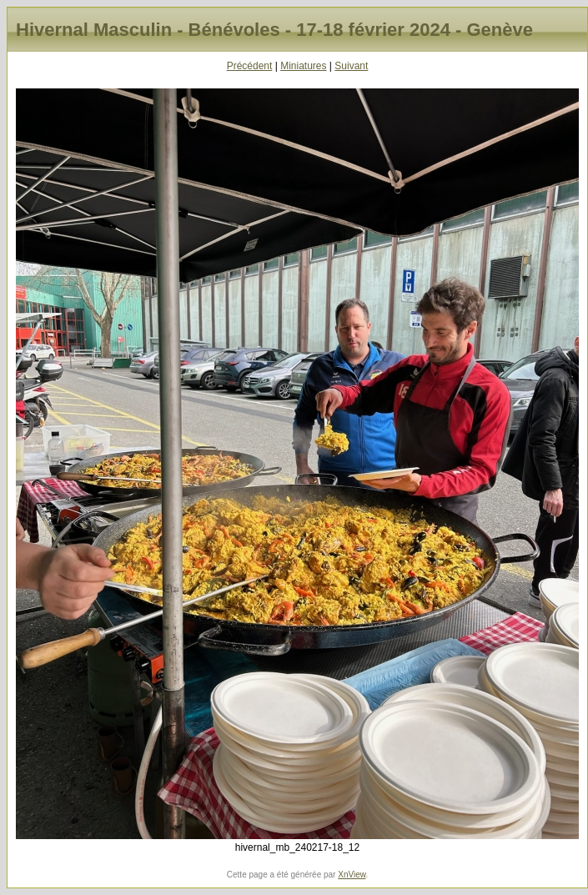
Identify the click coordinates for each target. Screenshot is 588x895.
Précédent (250, 66)
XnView (352, 875)
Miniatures (303, 66)
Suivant (351, 66)
